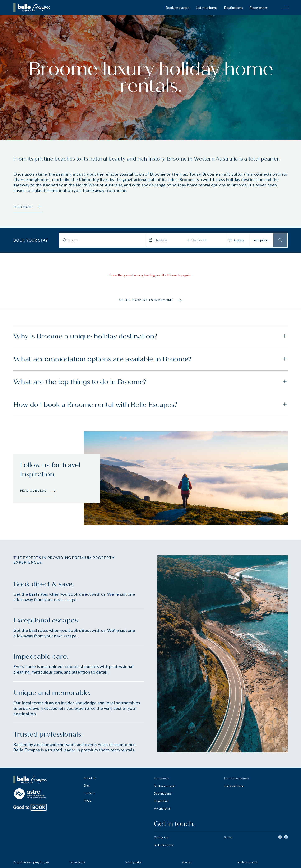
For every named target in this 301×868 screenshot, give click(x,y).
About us (90, 778)
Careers (89, 793)
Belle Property (164, 845)
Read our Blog (38, 491)
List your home (207, 7)
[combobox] (105, 240)
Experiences (259, 7)
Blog (87, 785)
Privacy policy (134, 862)
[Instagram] (286, 837)
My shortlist (162, 808)
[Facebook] (280, 837)
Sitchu (228, 837)
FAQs (87, 800)
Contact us (161, 837)
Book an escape (177, 7)
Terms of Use (77, 862)
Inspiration (161, 801)
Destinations (233, 7)
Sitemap (187, 862)
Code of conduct (248, 862)
